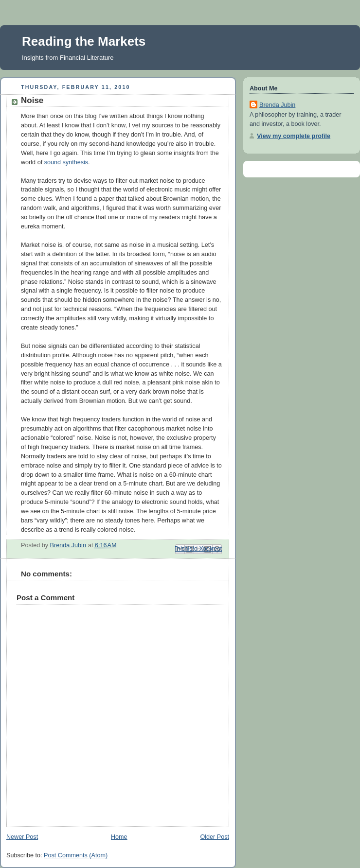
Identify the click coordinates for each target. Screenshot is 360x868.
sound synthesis (66, 162)
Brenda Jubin (277, 105)
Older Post (215, 837)
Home (119, 837)
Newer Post (22, 837)
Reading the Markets (84, 41)
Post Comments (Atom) (76, 855)
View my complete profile (294, 136)
